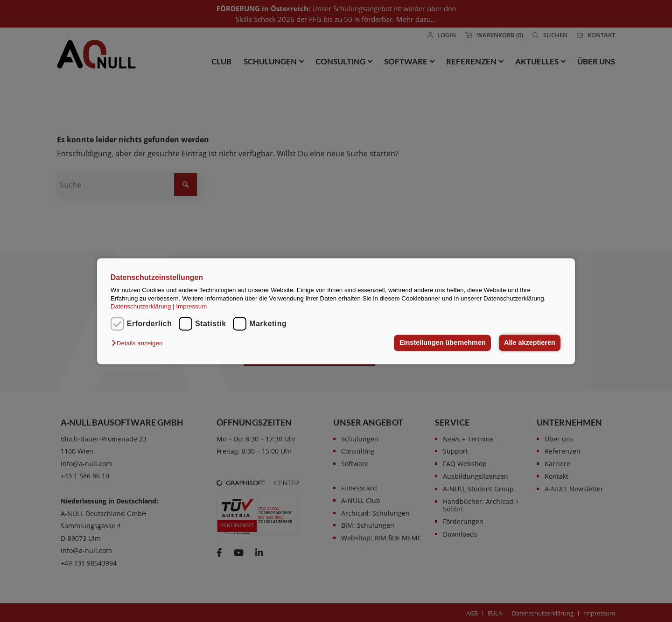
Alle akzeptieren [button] (530, 343)
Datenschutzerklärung (141, 306)
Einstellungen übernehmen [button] (443, 343)
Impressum (191, 306)
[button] (139, 344)
